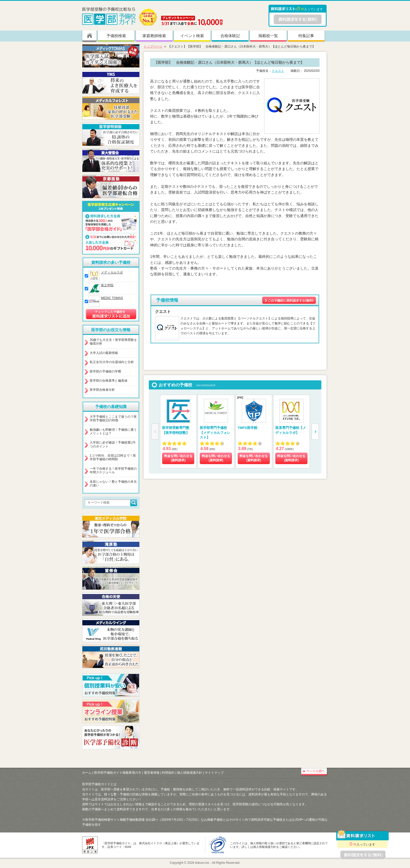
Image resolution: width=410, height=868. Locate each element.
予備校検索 (116, 36)
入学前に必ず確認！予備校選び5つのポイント (113, 444)
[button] (315, 432)
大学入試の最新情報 (104, 353)
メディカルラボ (112, 272)
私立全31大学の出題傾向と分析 (112, 362)
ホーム (87, 773)
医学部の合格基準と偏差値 (109, 381)
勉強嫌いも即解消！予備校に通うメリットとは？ (113, 432)
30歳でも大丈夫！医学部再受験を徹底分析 (113, 342)
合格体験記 (230, 36)
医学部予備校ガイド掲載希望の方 (118, 773)
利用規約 (168, 773)
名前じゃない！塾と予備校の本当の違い (113, 483)
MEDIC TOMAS (112, 298)
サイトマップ (214, 773)
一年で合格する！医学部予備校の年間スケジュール (113, 470)
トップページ (153, 46)
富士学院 (107, 285)
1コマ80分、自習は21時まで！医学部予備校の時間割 (113, 457)
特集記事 (306, 36)
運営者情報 (152, 773)
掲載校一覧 (268, 36)
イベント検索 (192, 36)
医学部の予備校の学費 (105, 371)
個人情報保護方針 (190, 773)
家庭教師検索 (154, 36)
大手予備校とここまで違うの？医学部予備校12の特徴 (113, 418)
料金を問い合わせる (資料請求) (178, 458)
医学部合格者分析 (102, 390)
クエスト (278, 71)
